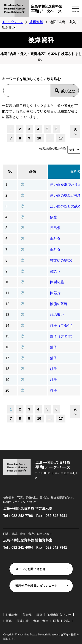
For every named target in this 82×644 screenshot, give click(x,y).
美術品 (27, 615)
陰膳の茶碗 (59, 304)
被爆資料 (36, 22)
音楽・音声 (41, 621)
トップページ (12, 22)
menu (76, 11)
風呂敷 (55, 228)
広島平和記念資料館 (51, 10)
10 (39, 138)
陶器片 (55, 293)
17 (61, 138)
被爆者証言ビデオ (59, 615)
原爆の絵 (23, 621)
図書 (56, 621)
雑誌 (67, 621)
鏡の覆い (57, 315)
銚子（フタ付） (62, 326)
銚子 (54, 347)
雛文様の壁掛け (62, 260)
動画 (39, 615)
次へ (75, 132)
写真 (9, 621)
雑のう (55, 271)
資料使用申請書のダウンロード (36, 586)
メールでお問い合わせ (30, 569)
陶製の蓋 (57, 282)
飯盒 (54, 217)
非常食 (55, 239)
